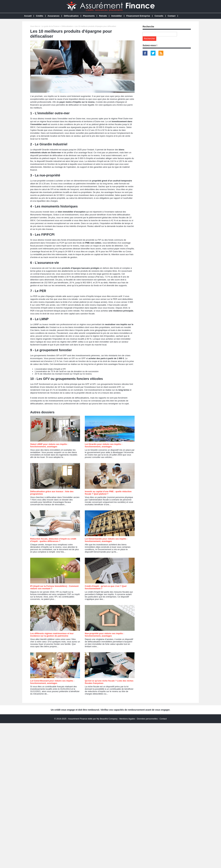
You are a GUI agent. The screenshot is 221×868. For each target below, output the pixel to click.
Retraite (103, 16)
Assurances (53, 16)
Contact (172, 16)
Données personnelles (147, 719)
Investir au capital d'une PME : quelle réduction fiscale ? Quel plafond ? (108, 493)
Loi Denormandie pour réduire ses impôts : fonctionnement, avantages (106, 540)
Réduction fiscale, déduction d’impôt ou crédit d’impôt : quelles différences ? (53, 540)
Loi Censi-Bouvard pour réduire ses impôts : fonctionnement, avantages (52, 682)
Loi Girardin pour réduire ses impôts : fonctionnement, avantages (104, 445)
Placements (89, 16)
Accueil (28, 16)
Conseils (159, 16)
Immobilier (117, 16)
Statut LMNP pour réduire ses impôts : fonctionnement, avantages (49, 445)
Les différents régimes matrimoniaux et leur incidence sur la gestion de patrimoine (52, 635)
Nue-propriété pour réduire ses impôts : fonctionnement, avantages (104, 635)
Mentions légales (127, 719)
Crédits (40, 16)
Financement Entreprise (138, 16)
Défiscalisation (71, 16)
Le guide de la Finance (51, 26)
